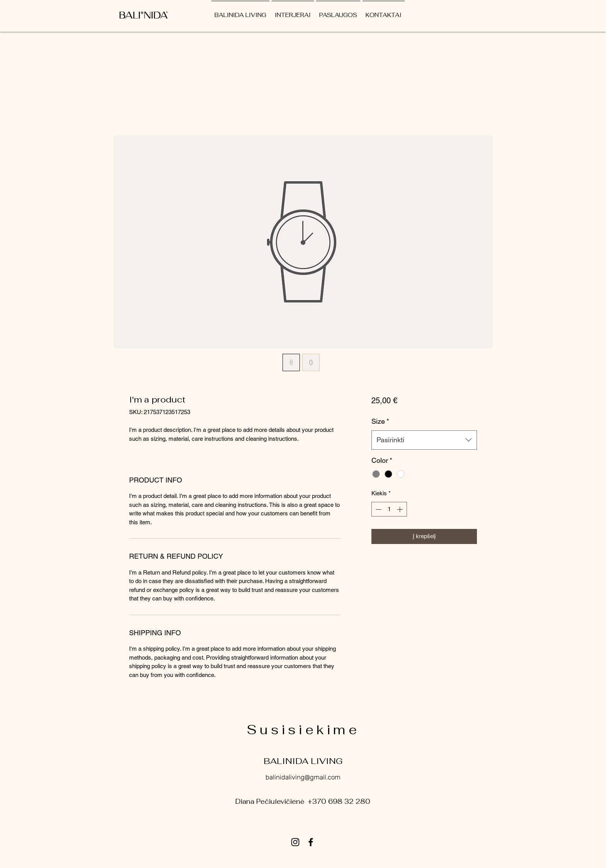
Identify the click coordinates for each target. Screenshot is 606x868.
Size (380, 421)
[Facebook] (311, 842)
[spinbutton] (389, 509)
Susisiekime (303, 730)
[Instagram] (295, 842)
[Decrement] (378, 509)
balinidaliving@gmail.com (303, 777)
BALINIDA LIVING (303, 761)
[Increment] (401, 509)
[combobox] (424, 440)
